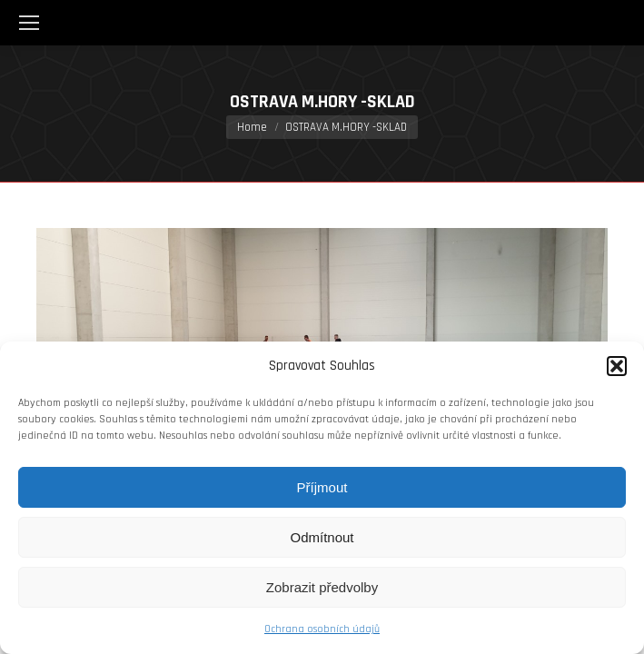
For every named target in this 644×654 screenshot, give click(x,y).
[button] (617, 366)
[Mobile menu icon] (29, 23)
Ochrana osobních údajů (322, 629)
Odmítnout (322, 537)
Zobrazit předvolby (322, 587)
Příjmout (322, 487)
